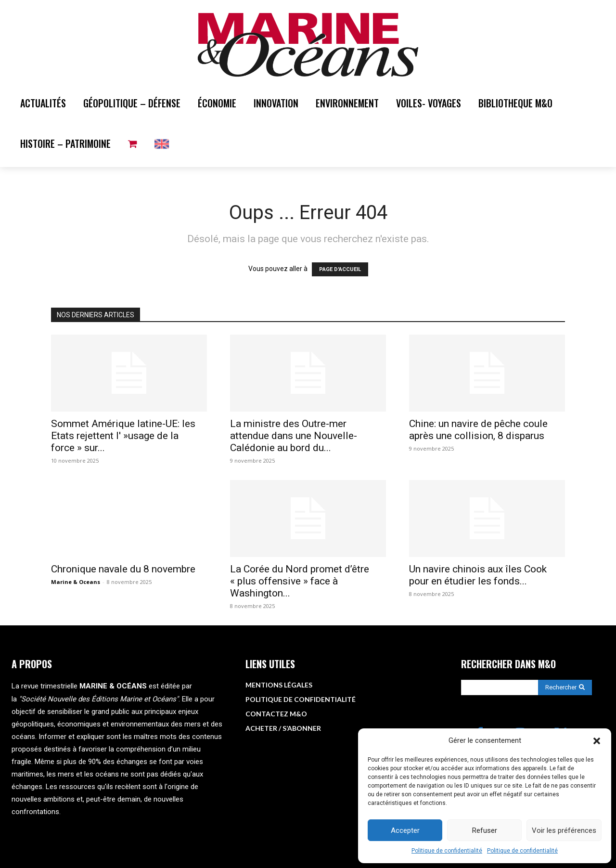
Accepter (405, 830)
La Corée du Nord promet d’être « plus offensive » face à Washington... (300, 581)
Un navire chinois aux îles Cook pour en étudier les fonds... (478, 575)
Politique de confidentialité (447, 851)
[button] (597, 741)
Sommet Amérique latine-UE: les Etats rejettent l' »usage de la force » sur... (123, 436)
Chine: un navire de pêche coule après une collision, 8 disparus (478, 430)
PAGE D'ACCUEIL (340, 269)
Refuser (485, 830)
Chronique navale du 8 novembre (123, 569)
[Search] (565, 687)
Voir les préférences (564, 830)
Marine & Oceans (76, 582)
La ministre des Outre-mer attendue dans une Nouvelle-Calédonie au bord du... (294, 436)
